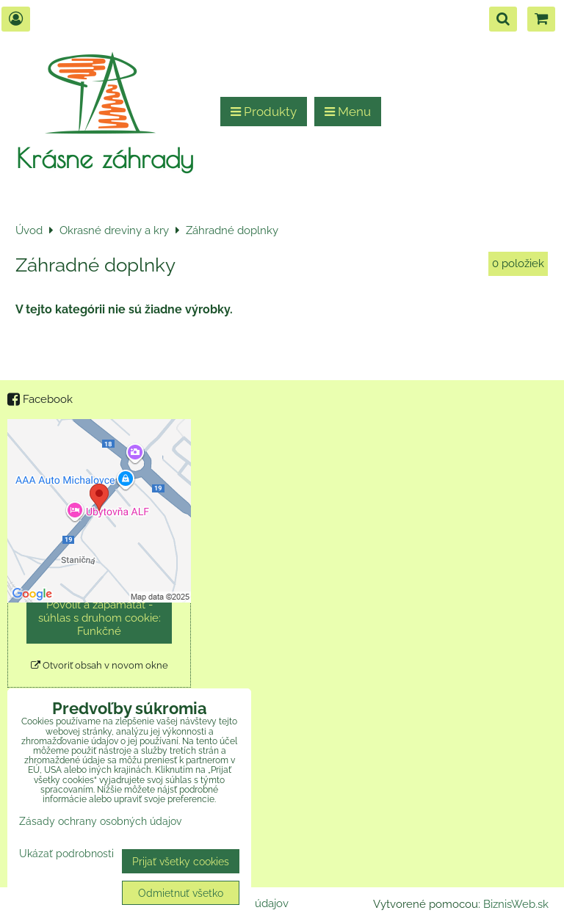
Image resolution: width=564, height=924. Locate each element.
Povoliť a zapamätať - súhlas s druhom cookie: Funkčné (100, 618)
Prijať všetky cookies (181, 861)
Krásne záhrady (105, 158)
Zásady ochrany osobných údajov (100, 821)
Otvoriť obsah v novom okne (100, 665)
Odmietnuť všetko (181, 893)
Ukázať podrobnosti (66, 854)
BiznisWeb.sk (516, 904)
